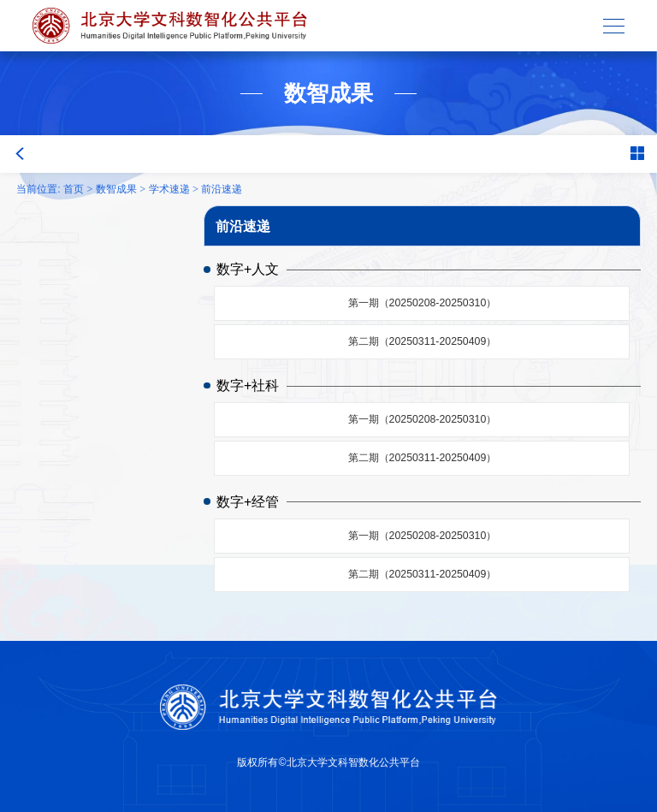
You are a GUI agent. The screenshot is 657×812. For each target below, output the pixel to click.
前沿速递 (222, 189)
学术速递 (169, 189)
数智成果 (116, 189)
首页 (74, 189)
